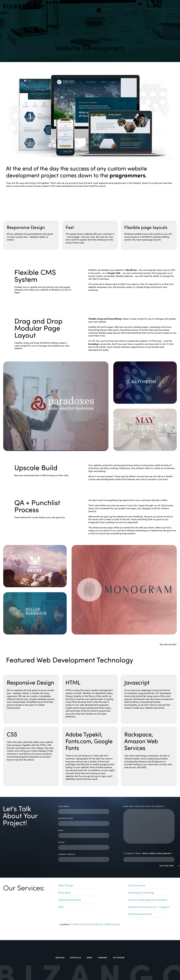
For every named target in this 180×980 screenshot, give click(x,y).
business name (66, 818)
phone (62, 842)
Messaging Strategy (141, 892)
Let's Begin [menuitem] (171, 9)
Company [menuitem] (130, 9)
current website (67, 854)
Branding (64, 892)
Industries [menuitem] (150, 9)
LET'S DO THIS (167, 866)
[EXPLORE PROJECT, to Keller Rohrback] (35, 613)
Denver (99, 924)
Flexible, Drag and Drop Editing (105, 319)
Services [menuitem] (90, 9)
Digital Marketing (70, 900)
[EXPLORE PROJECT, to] (56, 406)
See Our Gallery (19, 193)
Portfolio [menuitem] (110, 9)
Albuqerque (113, 924)
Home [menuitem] (89, 958)
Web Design (66, 885)
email (62, 830)
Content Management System (148, 900)
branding (93, 344)
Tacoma (87, 924)
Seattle (75, 924)
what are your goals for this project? (144, 806)
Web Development (140, 914)
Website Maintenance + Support (149, 907)
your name (64, 806)
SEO (61, 907)
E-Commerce (137, 885)
